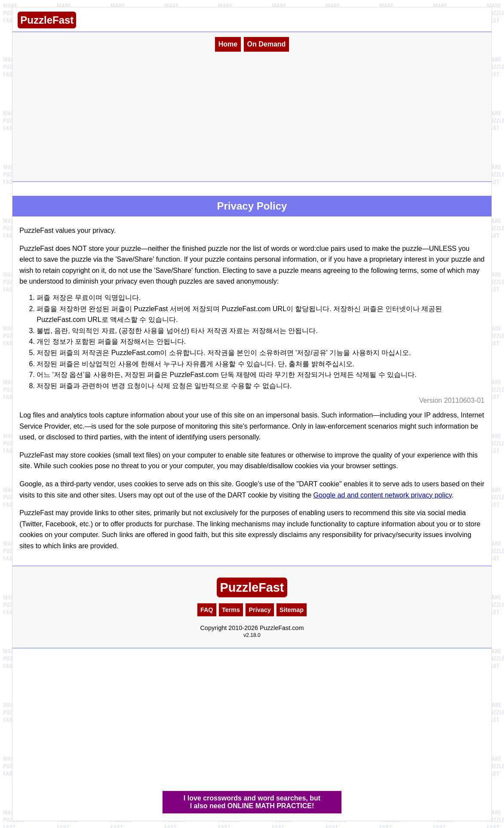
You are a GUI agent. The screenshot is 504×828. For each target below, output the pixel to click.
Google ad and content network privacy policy (383, 495)
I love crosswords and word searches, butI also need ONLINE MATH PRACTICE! (252, 802)
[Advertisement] (252, 117)
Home (228, 44)
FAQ (207, 610)
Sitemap (292, 610)
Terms (231, 610)
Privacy (260, 610)
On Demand (267, 44)
